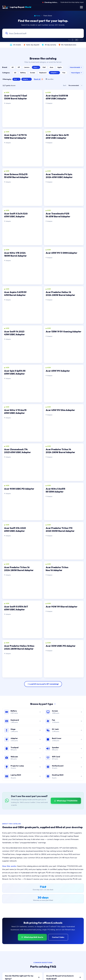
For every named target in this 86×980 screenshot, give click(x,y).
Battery (23, 73)
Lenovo (27, 67)
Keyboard (43, 73)
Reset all (39, 79)
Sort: (65, 85)
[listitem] (22, 108)
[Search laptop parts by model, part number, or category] (41, 33)
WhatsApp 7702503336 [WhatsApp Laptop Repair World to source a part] (66, 801)
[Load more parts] (43, 684)
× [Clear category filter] (30, 79)
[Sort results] (75, 85)
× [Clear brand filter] (19, 79)
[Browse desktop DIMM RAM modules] (64, 776)
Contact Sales (58, 937)
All (13, 67)
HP (19, 67)
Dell (44, 67)
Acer (36, 67)
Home (37, 16)
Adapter (54, 73)
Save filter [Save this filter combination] (50, 79)
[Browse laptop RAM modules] (22, 776)
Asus (52, 67)
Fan (64, 73)
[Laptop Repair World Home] (17, 7)
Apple (60, 67)
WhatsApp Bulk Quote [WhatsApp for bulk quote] (32, 937)
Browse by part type (43, 704)
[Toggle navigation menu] (81, 7)
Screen (33, 73)
